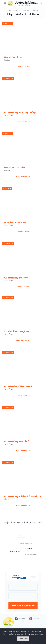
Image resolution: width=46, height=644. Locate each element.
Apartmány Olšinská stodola (22, 496)
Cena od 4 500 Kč (23, 340)
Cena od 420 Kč (23, 232)
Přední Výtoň (15, 551)
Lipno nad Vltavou (29, 554)
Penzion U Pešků (15, 223)
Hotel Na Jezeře (14, 168)
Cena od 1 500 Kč (23, 395)
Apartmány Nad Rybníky (20, 112)
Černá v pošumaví (26, 544)
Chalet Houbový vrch (18, 331)
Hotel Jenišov (13, 57)
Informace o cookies (34, 634)
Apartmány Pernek (16, 278)
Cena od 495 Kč (23, 287)
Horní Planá (20, 536)
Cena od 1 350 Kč (23, 122)
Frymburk (28, 549)
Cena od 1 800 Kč (23, 451)
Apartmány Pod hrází (18, 441)
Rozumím (24, 639)
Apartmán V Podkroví (18, 386)
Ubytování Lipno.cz (14, 10)
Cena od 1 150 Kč (23, 66)
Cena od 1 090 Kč (23, 177)
